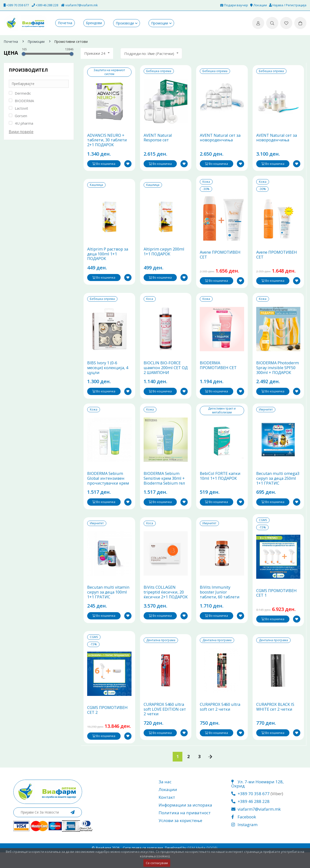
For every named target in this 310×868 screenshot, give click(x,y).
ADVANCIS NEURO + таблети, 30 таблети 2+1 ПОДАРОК (108, 143)
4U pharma (24, 123)
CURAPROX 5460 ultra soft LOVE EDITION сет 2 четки (165, 725)
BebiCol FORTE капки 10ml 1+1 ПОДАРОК (221, 486)
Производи (125, 23)
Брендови (94, 23)
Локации (259, 5)
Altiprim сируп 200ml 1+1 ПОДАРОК (165, 257)
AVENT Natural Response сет (158, 140)
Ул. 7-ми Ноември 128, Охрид (257, 799)
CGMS (263, 531)
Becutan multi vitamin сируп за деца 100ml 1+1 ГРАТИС (108, 605)
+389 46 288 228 (45, 5)
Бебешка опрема (159, 71)
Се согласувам (157, 863)
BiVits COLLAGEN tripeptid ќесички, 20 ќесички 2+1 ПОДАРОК (165, 608)
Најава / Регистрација (288, 5)
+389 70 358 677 (16, 5)
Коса (150, 304)
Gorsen (21, 116)
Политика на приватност (185, 828)
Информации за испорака (185, 821)
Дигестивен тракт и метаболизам (222, 418)
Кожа (206, 184)
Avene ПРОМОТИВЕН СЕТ (221, 260)
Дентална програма (161, 654)
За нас (165, 797)
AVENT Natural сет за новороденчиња (221, 140)
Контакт (167, 813)
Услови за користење (180, 836)
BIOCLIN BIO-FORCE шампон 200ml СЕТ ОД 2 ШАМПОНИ (163, 376)
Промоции (160, 23)
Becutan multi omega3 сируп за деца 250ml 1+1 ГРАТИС (278, 489)
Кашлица (96, 188)
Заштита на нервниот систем (109, 72)
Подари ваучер (234, 5)
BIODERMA (24, 101)
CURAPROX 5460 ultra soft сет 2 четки (221, 723)
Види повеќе (21, 132)
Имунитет (266, 417)
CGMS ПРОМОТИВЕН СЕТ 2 (108, 726)
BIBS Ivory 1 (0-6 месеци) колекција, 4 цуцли (108, 376)
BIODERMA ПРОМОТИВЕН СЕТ (219, 373)
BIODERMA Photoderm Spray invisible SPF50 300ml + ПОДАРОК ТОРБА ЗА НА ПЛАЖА (278, 378)
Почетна (65, 23)
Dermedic (23, 93)
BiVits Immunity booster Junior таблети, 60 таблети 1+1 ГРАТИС (220, 608)
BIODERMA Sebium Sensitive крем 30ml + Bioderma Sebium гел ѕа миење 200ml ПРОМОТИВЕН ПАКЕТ (166, 494)
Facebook (244, 833)
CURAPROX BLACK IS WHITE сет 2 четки (276, 723)
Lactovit (21, 108)
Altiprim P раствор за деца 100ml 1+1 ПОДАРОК (108, 259)
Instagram (244, 840)
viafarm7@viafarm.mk (79, 5)
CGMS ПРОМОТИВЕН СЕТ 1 (277, 606)
